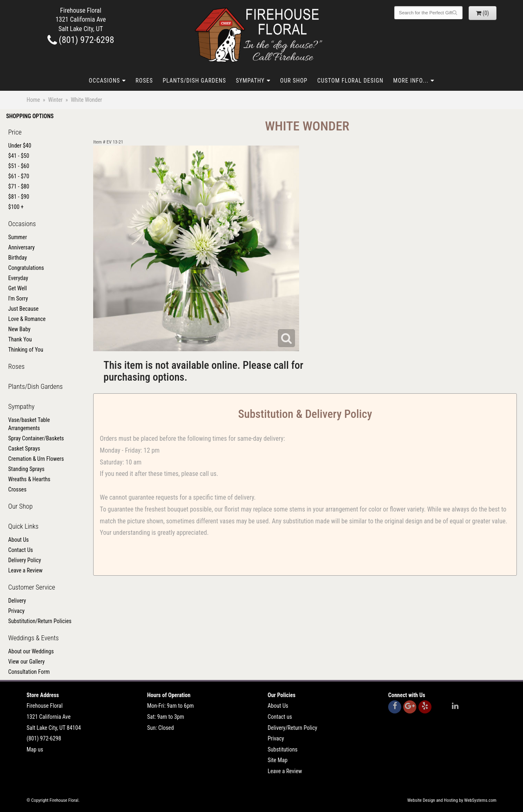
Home (33, 100)
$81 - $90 (19, 197)
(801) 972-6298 (81, 40)
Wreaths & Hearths (29, 479)
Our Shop (294, 81)
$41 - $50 (19, 156)
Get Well (18, 288)
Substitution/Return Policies (40, 621)
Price (15, 132)
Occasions (104, 81)
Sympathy (250, 81)
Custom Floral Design (351, 81)
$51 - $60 (19, 166)
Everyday (18, 278)
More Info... (411, 81)
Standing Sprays (26, 469)
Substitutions (283, 749)
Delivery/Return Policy (292, 728)
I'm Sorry (18, 298)
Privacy (16, 611)
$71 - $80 (19, 186)
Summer (18, 237)
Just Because (23, 309)
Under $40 (20, 146)
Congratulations (26, 268)
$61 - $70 (19, 176)
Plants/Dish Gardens (194, 81)
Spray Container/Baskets (36, 438)
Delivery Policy (25, 560)
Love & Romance (27, 319)
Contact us (280, 717)
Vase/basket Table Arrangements (29, 424)
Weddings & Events (34, 638)
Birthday (18, 258)
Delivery (17, 601)
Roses (144, 81)
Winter (56, 100)
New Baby (19, 329)
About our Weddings (31, 651)
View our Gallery (26, 662)
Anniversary (21, 247)
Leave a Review (25, 570)
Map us (35, 749)
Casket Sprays (24, 449)
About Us (18, 540)
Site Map (278, 760)
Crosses (17, 489)
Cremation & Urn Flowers (36, 459)
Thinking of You (26, 350)
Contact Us (21, 550)
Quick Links (23, 526)
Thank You (20, 339)
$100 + (16, 207)
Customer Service (32, 587)
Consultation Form (29, 672)
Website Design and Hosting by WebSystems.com (452, 800)
